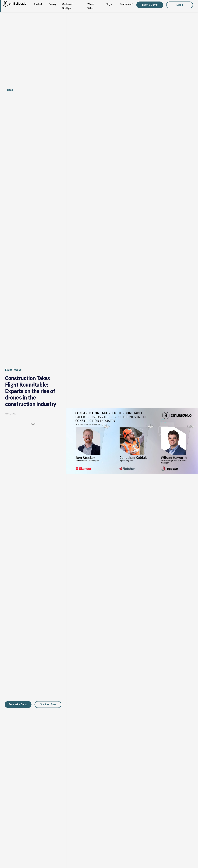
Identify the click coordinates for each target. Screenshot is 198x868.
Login (180, 5)
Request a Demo (18, 704)
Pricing (52, 4)
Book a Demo (150, 5)
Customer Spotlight (67, 6)
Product (38, 4)
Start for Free (48, 704)
